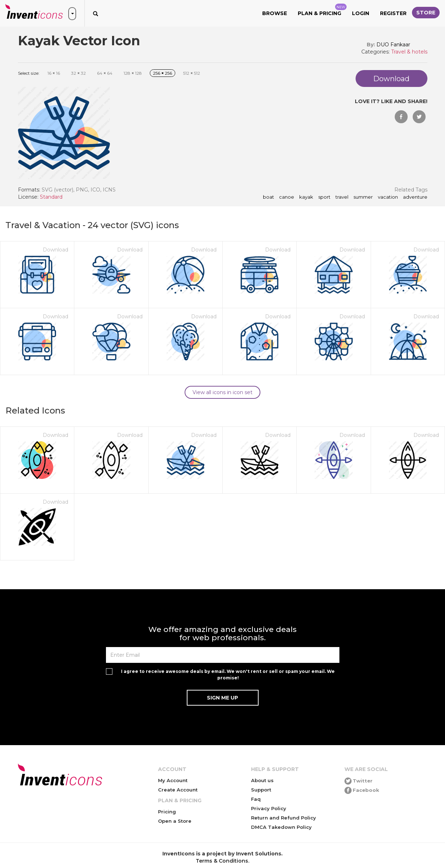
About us (262, 780)
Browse (275, 13)
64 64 (105, 73)
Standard (51, 197)
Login (361, 13)
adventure (415, 197)
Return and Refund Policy (284, 818)
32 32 (78, 73)
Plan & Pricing (322, 10)
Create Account (178, 790)
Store (426, 13)
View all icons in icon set (222, 392)
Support (261, 790)
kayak (306, 197)
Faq (256, 799)
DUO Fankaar (393, 45)
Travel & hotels (409, 52)
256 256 (163, 73)
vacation (388, 197)
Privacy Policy (269, 808)
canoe (287, 197)
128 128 (133, 73)
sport (324, 197)
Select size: (29, 73)
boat (268, 197)
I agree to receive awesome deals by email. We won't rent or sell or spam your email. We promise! (228, 674)
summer (363, 197)
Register (393, 13)
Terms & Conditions (222, 861)
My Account (173, 780)
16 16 (54, 73)
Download (55, 250)
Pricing (167, 812)
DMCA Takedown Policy (281, 827)
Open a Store (175, 821)
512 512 (192, 73)
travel (342, 197)
